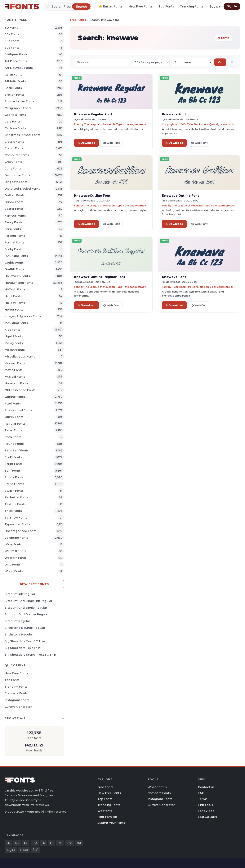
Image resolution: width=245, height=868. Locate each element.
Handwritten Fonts (19, 283)
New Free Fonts (140, 6)
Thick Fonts (13, 511)
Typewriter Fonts (17, 524)
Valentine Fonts (16, 538)
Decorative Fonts (17, 175)
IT (51, 843)
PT (60, 843)
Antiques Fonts (16, 54)
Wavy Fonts (13, 544)
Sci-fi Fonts (13, 457)
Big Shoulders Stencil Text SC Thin (30, 655)
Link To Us (205, 805)
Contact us (206, 787)
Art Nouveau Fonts (19, 68)
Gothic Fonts (14, 263)
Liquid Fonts (14, 336)
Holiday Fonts (15, 303)
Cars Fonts (13, 121)
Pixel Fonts (13, 403)
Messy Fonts (14, 343)
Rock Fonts (13, 437)
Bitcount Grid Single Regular (26, 608)
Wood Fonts (14, 571)
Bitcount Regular (17, 621)
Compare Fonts (16, 693)
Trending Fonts (192, 6)
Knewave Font (174, 114)
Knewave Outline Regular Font (100, 277)
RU (79, 843)
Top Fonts (166, 6)
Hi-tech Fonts (15, 289)
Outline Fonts (15, 397)
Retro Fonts (13, 430)
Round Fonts (14, 444)
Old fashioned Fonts (20, 390)
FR (43, 843)
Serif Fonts (13, 471)
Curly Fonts (13, 168)
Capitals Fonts (15, 115)
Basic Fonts (13, 88)
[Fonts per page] (150, 62)
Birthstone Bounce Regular (25, 628)
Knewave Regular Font (93, 114)
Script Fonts (14, 464)
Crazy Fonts (13, 162)
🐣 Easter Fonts (110, 6)
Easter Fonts (14, 209)
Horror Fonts (14, 309)
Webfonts (105, 811)
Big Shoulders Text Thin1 (23, 648)
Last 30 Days (207, 817)
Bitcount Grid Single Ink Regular (28, 601)
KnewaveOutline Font (92, 196)
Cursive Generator (18, 707)
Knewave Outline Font (180, 196)
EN (8, 843)
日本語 (24, 850)
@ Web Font (111, 143)
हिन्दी (36, 850)
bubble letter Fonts (19, 101)
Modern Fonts (15, 363)
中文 (69, 843)
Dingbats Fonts (16, 182)
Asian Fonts (13, 74)
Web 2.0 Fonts (15, 551)
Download (86, 143)
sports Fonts (14, 477)
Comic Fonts (14, 148)
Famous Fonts (15, 216)
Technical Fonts (16, 497)
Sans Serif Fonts (17, 450)
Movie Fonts (14, 370)
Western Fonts (16, 558)
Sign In (232, 6)
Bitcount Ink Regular (20, 594)
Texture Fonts (15, 504)
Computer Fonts (17, 155)
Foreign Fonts (15, 236)
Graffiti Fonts (14, 269)
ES (26, 843)
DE (17, 843)
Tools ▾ (215, 7)
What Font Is (157, 787)
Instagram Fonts (17, 700)
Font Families (107, 817)
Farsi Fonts (13, 229)
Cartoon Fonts (15, 128)
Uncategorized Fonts (20, 531)
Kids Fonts (12, 330)
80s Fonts (12, 48)
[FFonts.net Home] (22, 7)
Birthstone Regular (19, 634)
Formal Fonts (14, 242)
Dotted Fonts (15, 195)
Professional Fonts (18, 410)
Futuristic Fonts (16, 256)
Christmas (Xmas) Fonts (22, 135)
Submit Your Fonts (111, 823)
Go (220, 62)
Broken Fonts (15, 95)
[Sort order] (192, 62)
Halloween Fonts (17, 276)
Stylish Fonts (14, 491)
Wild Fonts (13, 564)
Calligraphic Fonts (18, 108)
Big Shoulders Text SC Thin (25, 641)
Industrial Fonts (16, 323)
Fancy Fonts (14, 222)
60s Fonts (12, 41)
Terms (203, 799)
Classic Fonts (14, 142)
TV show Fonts (16, 517)
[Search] (67, 7)
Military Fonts (15, 350)
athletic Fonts (15, 81)
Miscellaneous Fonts (20, 356)
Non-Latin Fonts (17, 383)
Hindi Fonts (13, 296)
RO (35, 843)
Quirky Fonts (14, 417)
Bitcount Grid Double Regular (27, 614)
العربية (11, 850)
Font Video (206, 811)
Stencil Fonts (14, 484)
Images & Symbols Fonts (23, 316)
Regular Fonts (15, 424)
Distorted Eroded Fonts (22, 189)
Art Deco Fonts (16, 61)
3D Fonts (11, 28)
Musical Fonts (15, 377)
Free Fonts (78, 20)
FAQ (201, 793)
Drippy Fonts (14, 202)
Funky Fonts (14, 249)
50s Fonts (12, 34)
